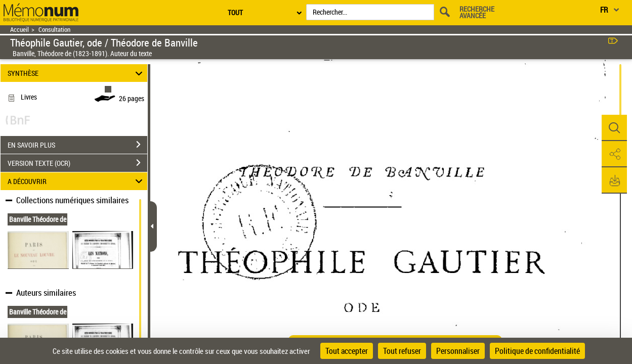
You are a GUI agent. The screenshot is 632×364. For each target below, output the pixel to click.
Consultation (54, 30)
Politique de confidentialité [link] (537, 351)
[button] (614, 128)
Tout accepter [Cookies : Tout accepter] (347, 351)
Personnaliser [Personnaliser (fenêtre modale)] (458, 351)
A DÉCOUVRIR (77, 181)
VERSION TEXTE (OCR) (77, 163)
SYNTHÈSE (77, 73)
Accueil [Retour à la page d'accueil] (19, 30)
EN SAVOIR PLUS (77, 145)
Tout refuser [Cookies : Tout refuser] (402, 351)
